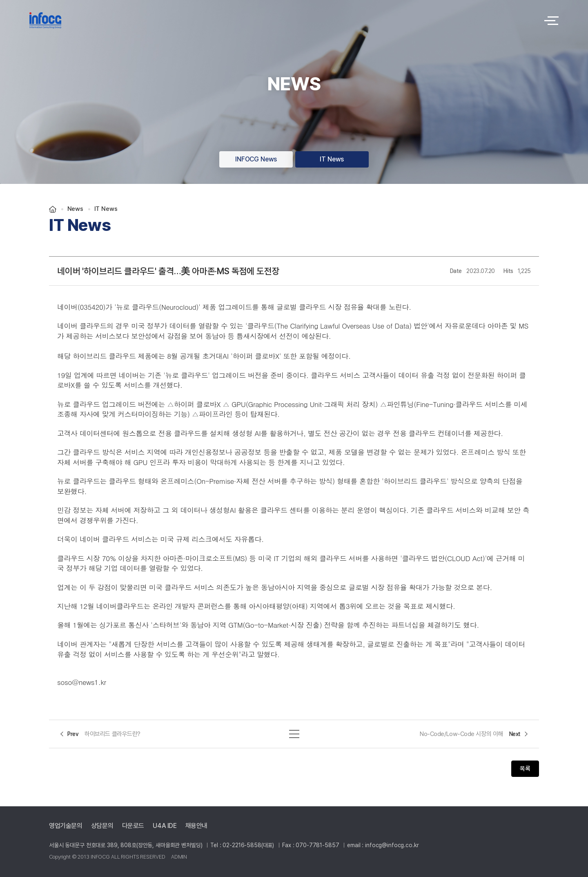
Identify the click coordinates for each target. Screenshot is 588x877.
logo (282, 20)
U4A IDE (165, 826)
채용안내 (196, 826)
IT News (332, 159)
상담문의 (102, 826)
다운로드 (133, 826)
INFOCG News (256, 159)
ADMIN (179, 857)
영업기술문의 (66, 826)
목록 (525, 769)
